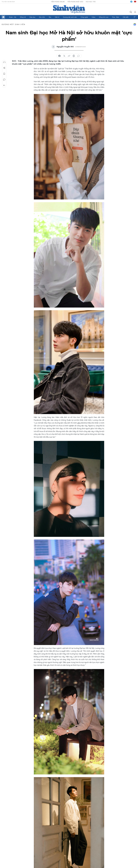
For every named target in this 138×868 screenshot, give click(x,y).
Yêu (50, 17)
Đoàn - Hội (13, 17)
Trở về (4, 85)
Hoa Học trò (91, 2)
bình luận (79, 56)
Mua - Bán (116, 17)
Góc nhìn (42, 17)
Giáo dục (32, 17)
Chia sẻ (4, 68)
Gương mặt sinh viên (70, 17)
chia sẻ (59, 56)
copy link (69, 56)
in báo (74, 56)
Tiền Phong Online (58, 2)
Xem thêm (135, 17)
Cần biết (126, 17)
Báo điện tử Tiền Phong (69, 9)
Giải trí (57, 17)
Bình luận (4, 80)
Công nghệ (84, 17)
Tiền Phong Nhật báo (75, 2)
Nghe (4, 62)
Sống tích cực (104, 17)
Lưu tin (4, 74)
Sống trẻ (23, 17)
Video (93, 17)
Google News (135, 24)
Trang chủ (3, 17)
